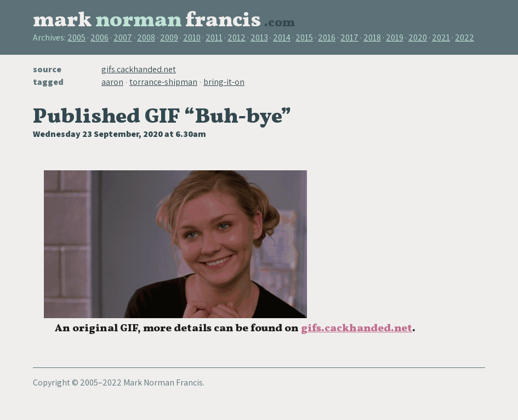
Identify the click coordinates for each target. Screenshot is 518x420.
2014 (282, 38)
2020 (418, 38)
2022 (465, 38)
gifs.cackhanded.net (139, 69)
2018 (372, 38)
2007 (123, 38)
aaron (112, 82)
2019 (395, 38)
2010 (192, 38)
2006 (99, 38)
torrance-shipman (163, 82)
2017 (349, 38)
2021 (441, 38)
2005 (76, 38)
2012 (237, 38)
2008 (146, 38)
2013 (259, 38)
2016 (327, 38)
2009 (169, 38)
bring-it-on (224, 82)
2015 (304, 38)
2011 (214, 38)
